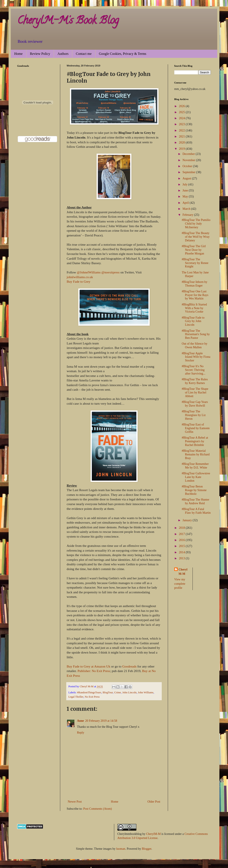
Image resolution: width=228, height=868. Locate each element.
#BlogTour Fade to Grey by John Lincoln (193, 321)
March (187, 209)
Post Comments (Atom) (98, 809)
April (186, 203)
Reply (81, 733)
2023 (182, 124)
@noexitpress (111, 272)
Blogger (146, 849)
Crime (118, 692)
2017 (182, 534)
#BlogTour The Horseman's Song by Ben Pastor (196, 334)
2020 (182, 143)
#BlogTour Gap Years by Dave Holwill (195, 404)
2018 (182, 528)
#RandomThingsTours (89, 692)
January (187, 520)
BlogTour (108, 692)
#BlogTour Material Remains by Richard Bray (196, 454)
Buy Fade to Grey (79, 281)
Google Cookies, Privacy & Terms (123, 54)
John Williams (146, 692)
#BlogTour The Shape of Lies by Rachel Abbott (195, 392)
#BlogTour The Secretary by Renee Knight (195, 263)
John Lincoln (129, 692)
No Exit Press (92, 697)
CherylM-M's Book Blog (68, 21)
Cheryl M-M (183, 572)
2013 (182, 558)
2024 (182, 118)
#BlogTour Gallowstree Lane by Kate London (196, 477)
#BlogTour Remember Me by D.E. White (195, 466)
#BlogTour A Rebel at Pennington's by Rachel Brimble (195, 441)
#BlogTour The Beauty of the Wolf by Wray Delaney (196, 237)
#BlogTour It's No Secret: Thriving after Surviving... (194, 370)
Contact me (84, 54)
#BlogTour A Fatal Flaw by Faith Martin (196, 511)
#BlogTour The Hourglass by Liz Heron (194, 415)
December (189, 154)
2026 (182, 106)
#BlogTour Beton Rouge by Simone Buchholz (194, 490)
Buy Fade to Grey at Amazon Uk (89, 666)
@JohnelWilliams (89, 272)
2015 (182, 546)
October (188, 166)
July (185, 184)
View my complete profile (180, 584)
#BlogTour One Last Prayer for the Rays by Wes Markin (195, 295)
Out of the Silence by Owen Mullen (195, 345)
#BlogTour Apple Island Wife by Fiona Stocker (196, 357)
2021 (182, 136)
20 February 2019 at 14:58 (101, 721)
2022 (182, 130)
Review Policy (40, 54)
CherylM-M (153, 834)
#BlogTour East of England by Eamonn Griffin (196, 428)
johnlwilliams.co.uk (80, 277)
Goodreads (129, 666)
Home (18, 54)
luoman (121, 849)
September (189, 172)
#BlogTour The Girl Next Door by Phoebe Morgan (194, 250)
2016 (182, 540)
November (189, 160)
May (186, 197)
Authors (63, 54)
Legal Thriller (76, 697)
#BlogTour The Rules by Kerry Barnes (195, 381)
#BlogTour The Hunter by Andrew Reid (196, 501)
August (187, 178)
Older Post (154, 802)
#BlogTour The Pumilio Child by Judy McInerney (196, 224)
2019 (182, 149)
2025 (182, 112)
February (188, 215)
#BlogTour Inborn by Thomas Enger (195, 284)
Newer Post (75, 802)
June (186, 190)
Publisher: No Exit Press (94, 671)
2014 (182, 552)
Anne (80, 721)
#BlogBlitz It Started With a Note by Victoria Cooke (194, 308)
